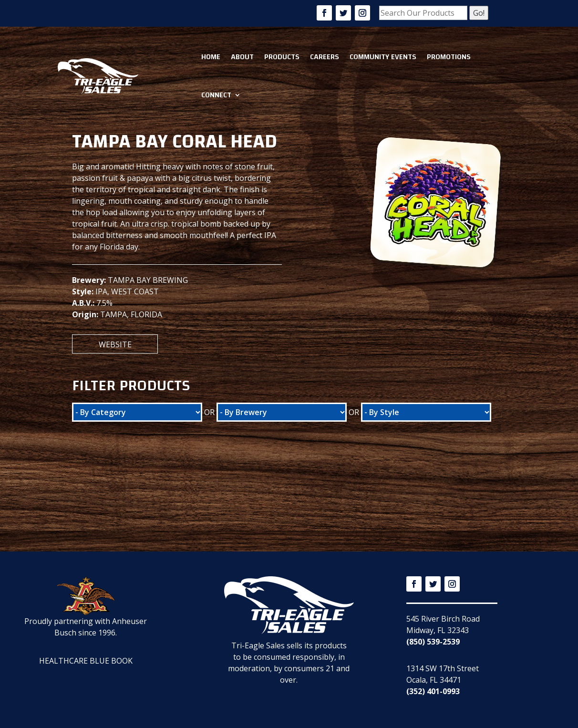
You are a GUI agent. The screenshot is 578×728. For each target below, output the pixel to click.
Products (282, 57)
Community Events (383, 57)
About (242, 57)
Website (115, 344)
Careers (325, 57)
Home (211, 57)
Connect (216, 95)
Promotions (449, 57)
